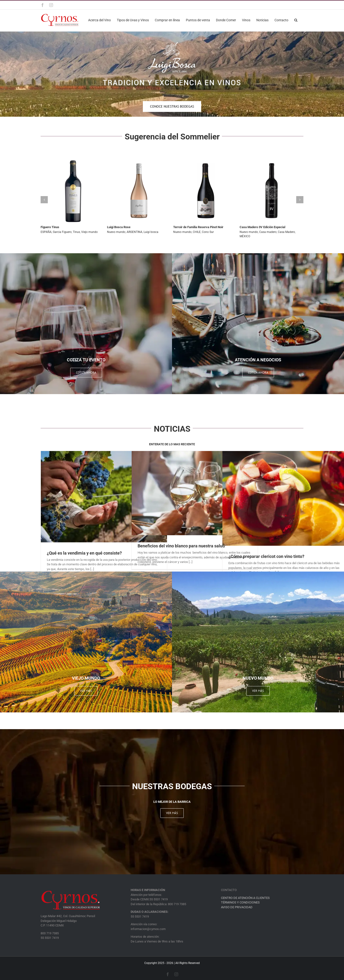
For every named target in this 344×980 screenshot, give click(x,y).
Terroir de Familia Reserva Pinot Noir (198, 227)
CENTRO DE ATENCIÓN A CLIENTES (245, 898)
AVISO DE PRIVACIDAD (237, 907)
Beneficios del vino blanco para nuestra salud (181, 546)
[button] (296, 20)
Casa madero (268, 232)
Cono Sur (208, 232)
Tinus (76, 232)
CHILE (197, 232)
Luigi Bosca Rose (119, 227)
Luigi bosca (151, 232)
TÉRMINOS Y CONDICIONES (240, 902)
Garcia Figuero (62, 232)
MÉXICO (245, 236)
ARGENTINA (134, 232)
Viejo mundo (89, 232)
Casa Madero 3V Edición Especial (262, 227)
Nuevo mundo (116, 232)
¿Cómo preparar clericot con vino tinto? (266, 556)
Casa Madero (286, 232)
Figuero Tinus (50, 227)
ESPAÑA (46, 232)
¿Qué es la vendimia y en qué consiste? (84, 553)
